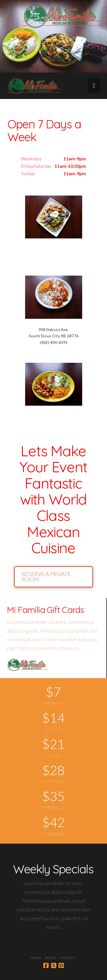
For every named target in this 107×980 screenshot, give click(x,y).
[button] (94, 85)
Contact (68, 958)
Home (36, 958)
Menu (51, 958)
